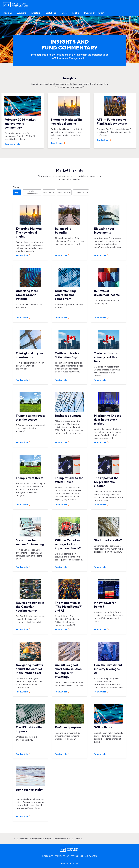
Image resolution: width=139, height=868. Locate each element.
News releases (64, 192)
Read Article (58, 143)
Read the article (13, 144)
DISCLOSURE (48, 856)
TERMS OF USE (77, 856)
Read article (104, 140)
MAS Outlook (49, 192)
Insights (17, 192)
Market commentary (32, 192)
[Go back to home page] (15, 5)
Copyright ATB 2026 (70, 863)
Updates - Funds (81, 192)
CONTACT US (91, 856)
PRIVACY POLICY (62, 856)
